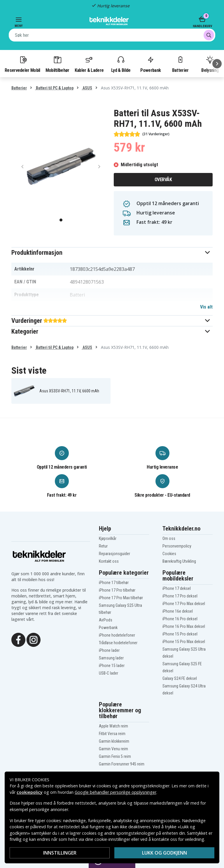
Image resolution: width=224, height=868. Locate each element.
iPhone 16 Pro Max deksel (184, 626)
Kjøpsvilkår (108, 538)
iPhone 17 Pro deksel (180, 596)
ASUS (87, 88)
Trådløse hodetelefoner (118, 643)
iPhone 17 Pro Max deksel (184, 604)
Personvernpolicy (177, 546)
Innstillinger (60, 853)
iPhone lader (109, 650)
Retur (103, 546)
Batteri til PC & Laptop (54, 88)
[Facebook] (18, 639)
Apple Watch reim (113, 726)
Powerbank (150, 64)
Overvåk (163, 180)
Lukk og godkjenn (164, 853)
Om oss (169, 538)
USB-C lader (108, 673)
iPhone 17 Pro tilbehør (117, 590)
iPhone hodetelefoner (117, 635)
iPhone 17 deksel (177, 588)
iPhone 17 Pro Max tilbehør (121, 598)
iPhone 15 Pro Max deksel (184, 642)
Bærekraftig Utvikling (179, 561)
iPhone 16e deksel (178, 611)
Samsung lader (111, 658)
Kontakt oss (109, 561)
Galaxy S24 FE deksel (180, 678)
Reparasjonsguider (114, 554)
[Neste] (217, 64)
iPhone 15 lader (112, 666)
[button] (112, 253)
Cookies (169, 554)
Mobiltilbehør (57, 64)
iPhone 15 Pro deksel (180, 634)
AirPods (106, 620)
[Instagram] (34, 639)
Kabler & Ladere (89, 64)
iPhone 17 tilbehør (114, 583)
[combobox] (112, 35)
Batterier (180, 64)
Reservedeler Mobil (22, 64)
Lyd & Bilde (121, 64)
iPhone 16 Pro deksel (180, 619)
